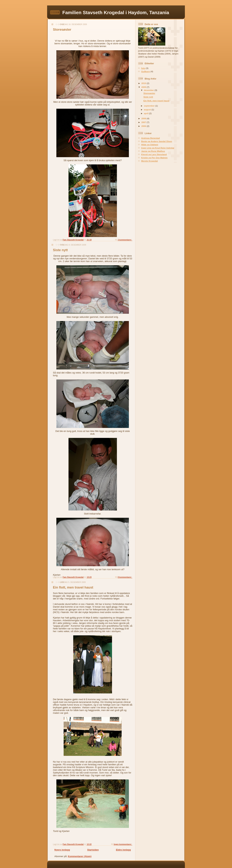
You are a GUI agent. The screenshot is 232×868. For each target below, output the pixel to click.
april (146, 113)
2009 (144, 87)
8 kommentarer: (125, 577)
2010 (144, 83)
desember (149, 90)
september (150, 106)
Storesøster (62, 30)
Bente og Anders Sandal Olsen (157, 141)
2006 (144, 126)
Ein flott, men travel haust (73, 587)
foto (143, 68)
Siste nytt (60, 250)
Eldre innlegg (123, 850)
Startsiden (93, 850)
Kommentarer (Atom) (80, 856)
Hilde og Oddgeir (150, 145)
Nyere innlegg (62, 850)
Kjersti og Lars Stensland (154, 154)
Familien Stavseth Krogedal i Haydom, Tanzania (116, 13)
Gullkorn (146, 71)
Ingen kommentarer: (123, 844)
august (148, 110)
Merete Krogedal (150, 161)
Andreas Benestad (151, 138)
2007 (144, 122)
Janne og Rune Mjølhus (153, 151)
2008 (144, 118)
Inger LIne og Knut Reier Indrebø (158, 148)
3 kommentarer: (125, 240)
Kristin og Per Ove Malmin (154, 158)
